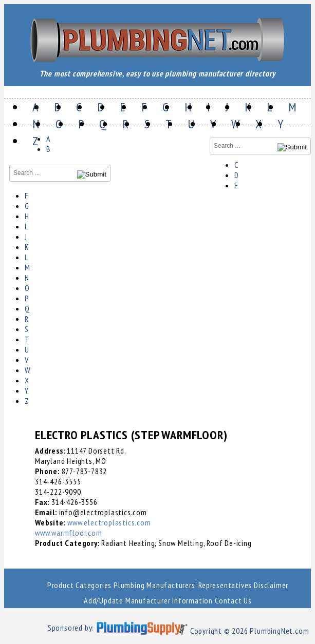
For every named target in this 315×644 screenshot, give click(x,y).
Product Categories (79, 585)
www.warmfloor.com (69, 533)
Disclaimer (271, 585)
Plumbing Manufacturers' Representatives (183, 585)
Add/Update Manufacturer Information (148, 600)
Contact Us (233, 600)
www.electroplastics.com (109, 522)
